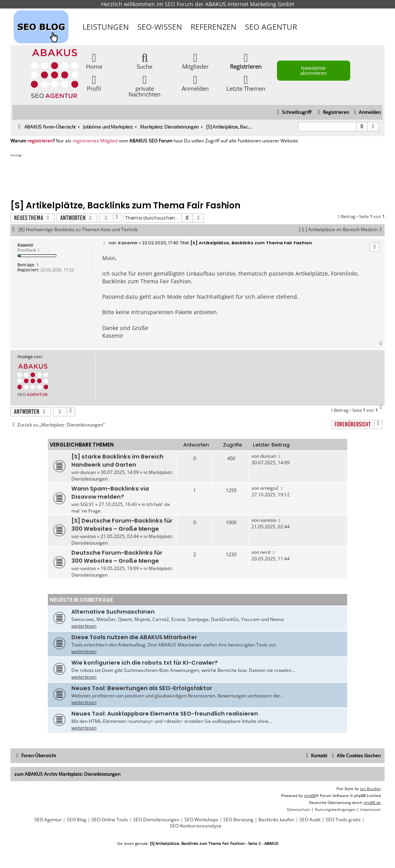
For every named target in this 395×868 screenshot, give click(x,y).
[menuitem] (366, 113)
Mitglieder (195, 61)
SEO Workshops (201, 820)
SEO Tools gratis (343, 820)
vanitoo (88, 536)
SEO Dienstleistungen (156, 820)
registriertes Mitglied (95, 141)
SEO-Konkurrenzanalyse (196, 826)
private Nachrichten (144, 86)
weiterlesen (84, 626)
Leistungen (106, 27)
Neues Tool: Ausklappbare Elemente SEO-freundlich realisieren (165, 714)
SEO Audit (310, 820)
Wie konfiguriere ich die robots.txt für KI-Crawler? (145, 663)
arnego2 (269, 488)
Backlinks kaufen (276, 820)
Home (94, 61)
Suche (144, 61)
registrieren (40, 141)
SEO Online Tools (110, 820)
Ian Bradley (370, 788)
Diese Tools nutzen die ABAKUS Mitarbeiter (134, 637)
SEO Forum (179, 4)
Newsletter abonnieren (313, 70)
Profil (94, 83)
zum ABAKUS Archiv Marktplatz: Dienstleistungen (67, 774)
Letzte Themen (246, 83)
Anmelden (195, 83)
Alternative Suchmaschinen (113, 612)
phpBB (310, 795)
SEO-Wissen (160, 27)
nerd (265, 552)
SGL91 (87, 504)
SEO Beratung (238, 820)
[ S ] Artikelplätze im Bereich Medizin (342, 230)
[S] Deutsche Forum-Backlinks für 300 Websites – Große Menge (122, 525)
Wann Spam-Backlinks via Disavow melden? (110, 493)
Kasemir (25, 245)
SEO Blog (77, 820)
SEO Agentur (271, 27)
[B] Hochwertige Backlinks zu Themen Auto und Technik (78, 230)
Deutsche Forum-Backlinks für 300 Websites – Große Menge (117, 557)
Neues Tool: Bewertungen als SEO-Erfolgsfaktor (142, 688)
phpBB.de (372, 802)
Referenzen (214, 27)
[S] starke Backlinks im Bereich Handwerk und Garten (117, 461)
